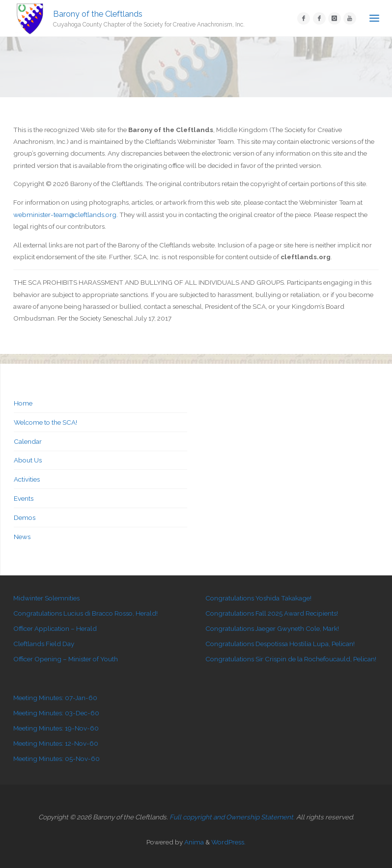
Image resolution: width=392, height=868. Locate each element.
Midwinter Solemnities (46, 598)
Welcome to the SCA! (45, 422)
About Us (28, 460)
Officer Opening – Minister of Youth (66, 659)
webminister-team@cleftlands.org (65, 215)
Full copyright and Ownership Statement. (232, 817)
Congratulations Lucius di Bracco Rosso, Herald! (85, 613)
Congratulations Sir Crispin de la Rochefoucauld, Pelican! (291, 659)
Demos (25, 517)
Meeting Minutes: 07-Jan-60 (55, 698)
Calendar (28, 441)
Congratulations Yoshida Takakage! (258, 598)
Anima (193, 842)
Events (24, 498)
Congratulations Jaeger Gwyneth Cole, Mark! (272, 628)
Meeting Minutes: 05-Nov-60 (56, 759)
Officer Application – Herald (55, 628)
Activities (27, 479)
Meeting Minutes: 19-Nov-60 (56, 728)
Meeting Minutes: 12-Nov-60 (56, 743)
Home (23, 403)
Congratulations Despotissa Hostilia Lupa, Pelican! (280, 644)
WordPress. (228, 842)
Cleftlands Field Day (44, 644)
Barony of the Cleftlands (98, 14)
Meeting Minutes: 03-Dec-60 (56, 713)
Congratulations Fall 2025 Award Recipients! (272, 613)
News (22, 537)
